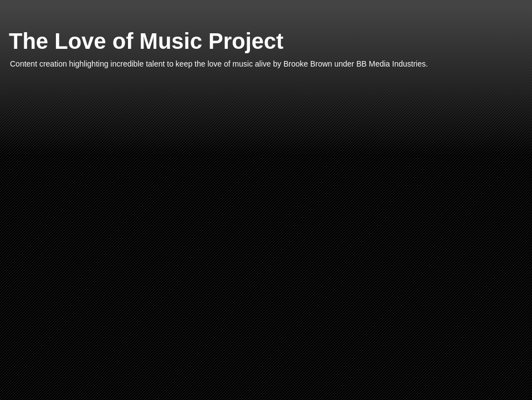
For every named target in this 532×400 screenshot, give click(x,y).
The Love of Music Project (146, 41)
